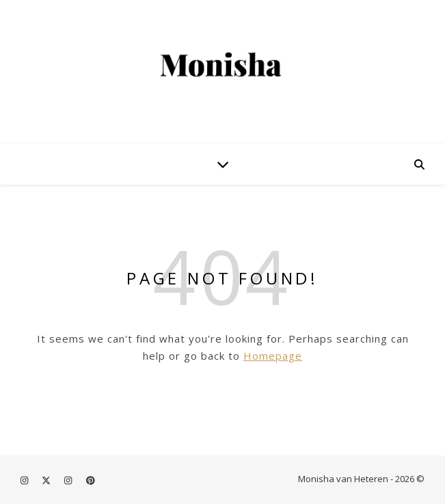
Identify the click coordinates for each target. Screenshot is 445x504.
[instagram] (25, 480)
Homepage (273, 356)
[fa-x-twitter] (47, 480)
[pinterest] (91, 480)
